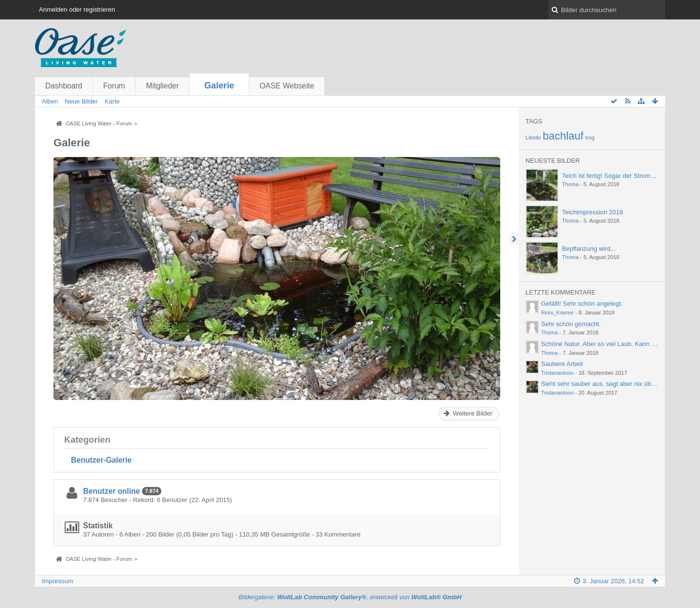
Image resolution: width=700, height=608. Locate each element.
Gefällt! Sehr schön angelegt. (582, 304)
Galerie (219, 86)
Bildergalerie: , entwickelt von (350, 597)
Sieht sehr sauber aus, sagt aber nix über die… (607, 384)
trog (590, 138)
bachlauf (563, 136)
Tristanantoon (557, 373)
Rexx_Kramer (558, 313)
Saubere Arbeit (562, 364)
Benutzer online (112, 491)
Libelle (533, 138)
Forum (114, 86)
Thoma (570, 184)
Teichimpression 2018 (593, 212)
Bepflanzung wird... (589, 249)
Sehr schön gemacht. (571, 324)
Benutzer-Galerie (101, 460)
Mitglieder (162, 86)
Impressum (57, 581)
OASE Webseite (287, 86)
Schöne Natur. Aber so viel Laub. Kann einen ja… (610, 344)
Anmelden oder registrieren (77, 9)
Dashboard (64, 86)
